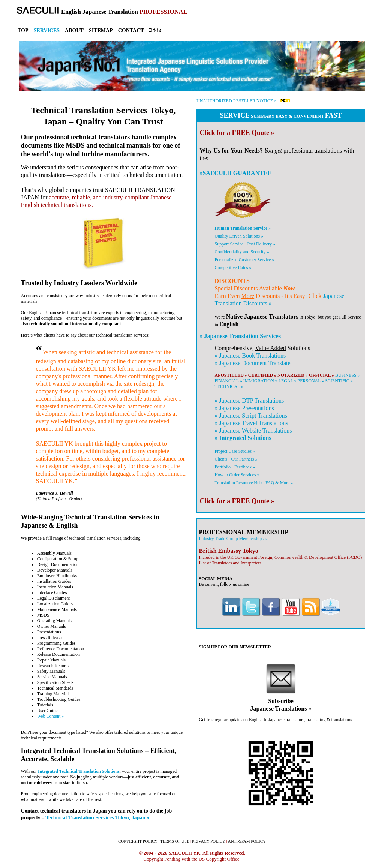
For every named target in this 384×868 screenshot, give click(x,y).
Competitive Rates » (233, 268)
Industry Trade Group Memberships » (233, 539)
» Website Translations (253, 430)
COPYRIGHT (138, 841)
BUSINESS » (348, 375)
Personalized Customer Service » (244, 260)
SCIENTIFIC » (339, 381)
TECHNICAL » (229, 386)
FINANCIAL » (228, 381)
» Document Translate (252, 363)
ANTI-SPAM (247, 841)
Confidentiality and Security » (242, 252)
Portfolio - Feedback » (235, 467)
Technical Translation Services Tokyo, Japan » (97, 817)
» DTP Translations (249, 400)
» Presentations (244, 408)
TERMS (175, 841)
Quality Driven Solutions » (239, 236)
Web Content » (51, 716)
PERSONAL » (311, 381)
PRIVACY (209, 841)
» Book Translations (250, 355)
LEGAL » (288, 381)
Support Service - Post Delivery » (245, 244)
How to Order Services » (237, 475)
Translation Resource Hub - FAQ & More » (254, 483)
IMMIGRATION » (260, 381)
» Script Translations (251, 415)
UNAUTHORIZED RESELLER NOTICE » (236, 101)
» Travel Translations (251, 423)
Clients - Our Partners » (236, 459)
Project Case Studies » (235, 451)
